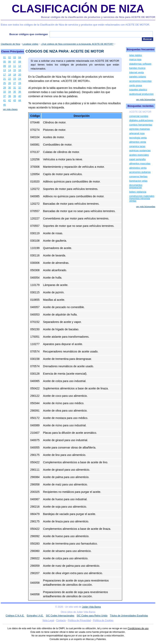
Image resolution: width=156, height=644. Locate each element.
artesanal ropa (137, 133)
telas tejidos (136, 55)
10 (9, 66)
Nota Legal (48, 620)
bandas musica (137, 68)
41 (4, 100)
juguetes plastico (138, 90)
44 (20, 100)
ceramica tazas (137, 146)
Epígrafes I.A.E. (35, 616)
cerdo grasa (136, 85)
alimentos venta (138, 142)
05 (4, 62)
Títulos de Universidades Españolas (129, 616)
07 (15, 62)
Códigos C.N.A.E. (15, 616)
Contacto (61, 620)
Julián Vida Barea (92, 607)
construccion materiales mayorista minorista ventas (142, 198)
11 (15, 66)
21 (4, 79)
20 (20, 75)
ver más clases (10, 109)
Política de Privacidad (79, 620)
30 (9, 88)
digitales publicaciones (141, 120)
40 (20, 96)
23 (15, 79)
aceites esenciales (139, 155)
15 (15, 70)
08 (20, 62)
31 (15, 88)
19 (15, 75)
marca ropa (135, 60)
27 (15, 83)
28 (20, 83)
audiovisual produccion (141, 94)
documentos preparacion (136, 186)
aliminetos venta (138, 168)
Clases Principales (12, 51)
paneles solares (138, 77)
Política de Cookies (103, 620)
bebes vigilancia (138, 192)
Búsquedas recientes (141, 106)
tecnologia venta (138, 138)
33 (4, 92)
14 (9, 70)
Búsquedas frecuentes (141, 49)
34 (9, 92)
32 (20, 88)
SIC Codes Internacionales (60, 616)
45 (4, 105)
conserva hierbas (138, 177)
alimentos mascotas (140, 164)
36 (20, 92)
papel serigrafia (137, 159)
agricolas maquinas (140, 129)
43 (15, 100)
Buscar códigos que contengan (29, 34)
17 (4, 75)
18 (9, 75)
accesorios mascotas (140, 81)
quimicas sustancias (140, 151)
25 (4, 83)
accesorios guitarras (140, 172)
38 (9, 96)
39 (15, 96)
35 (15, 92)
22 (9, 79)
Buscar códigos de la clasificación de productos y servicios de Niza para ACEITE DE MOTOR (98, 17)
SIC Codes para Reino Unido (92, 616)
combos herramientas (141, 125)
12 (20, 66)
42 (9, 100)
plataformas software (140, 64)
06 (9, 62)
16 (20, 70)
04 (20, 58)
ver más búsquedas (146, 99)
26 (9, 83)
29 (4, 88)
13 (4, 70)
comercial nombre (139, 116)
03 (15, 58)
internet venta (137, 72)
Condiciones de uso (138, 628)
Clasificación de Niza (78, 9)
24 (20, 79)
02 (9, 58)
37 (4, 96)
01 (4, 58)
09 (4, 66)
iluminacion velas (138, 181)
